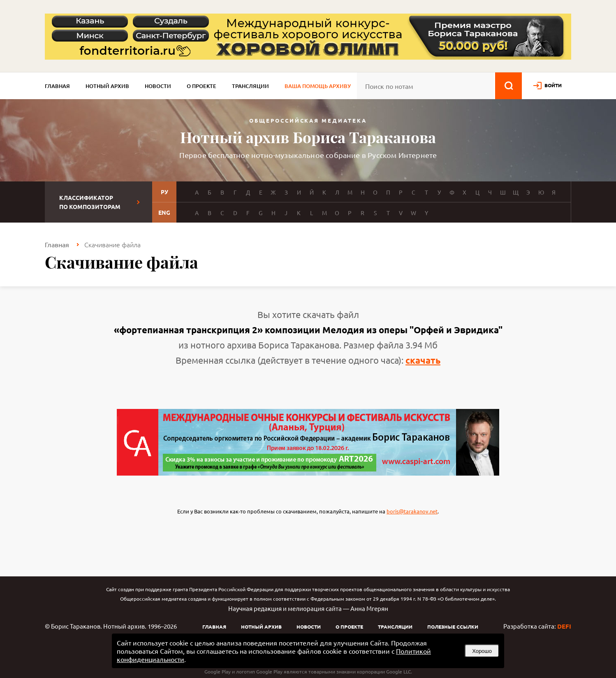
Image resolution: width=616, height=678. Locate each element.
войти (553, 85)
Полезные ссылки (453, 627)
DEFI (564, 626)
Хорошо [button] (482, 651)
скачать (423, 360)
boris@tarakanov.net (412, 511)
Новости (158, 86)
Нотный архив (107, 86)
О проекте (201, 86)
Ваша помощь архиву (318, 86)
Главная (57, 86)
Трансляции (250, 86)
